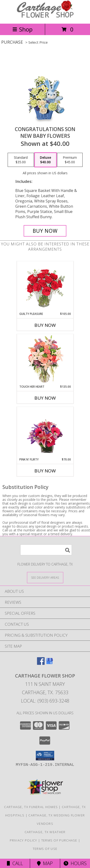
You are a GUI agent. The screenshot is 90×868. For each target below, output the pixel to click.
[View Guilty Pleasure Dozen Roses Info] (45, 287)
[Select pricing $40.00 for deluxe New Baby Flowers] (45, 160)
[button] (45, 756)
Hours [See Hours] (75, 863)
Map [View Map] (45, 863)
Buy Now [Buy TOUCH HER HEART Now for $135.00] (45, 398)
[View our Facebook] (41, 663)
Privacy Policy (24, 840)
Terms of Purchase (59, 840)
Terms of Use (45, 849)
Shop (22, 29)
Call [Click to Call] (15, 863)
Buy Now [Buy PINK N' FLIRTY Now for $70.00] (45, 471)
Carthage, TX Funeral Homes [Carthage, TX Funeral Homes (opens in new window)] (31, 807)
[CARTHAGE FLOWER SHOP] (45, 17)
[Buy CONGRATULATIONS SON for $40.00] (45, 231)
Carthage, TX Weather (45, 832)
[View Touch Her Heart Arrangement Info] (45, 359)
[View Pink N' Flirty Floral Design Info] (45, 432)
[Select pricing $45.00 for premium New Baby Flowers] (70, 160)
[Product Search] (46, 550)
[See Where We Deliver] (45, 577)
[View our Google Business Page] (49, 663)
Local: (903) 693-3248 (45, 701)
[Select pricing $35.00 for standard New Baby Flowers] (21, 160)
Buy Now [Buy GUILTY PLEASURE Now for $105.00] (45, 325)
